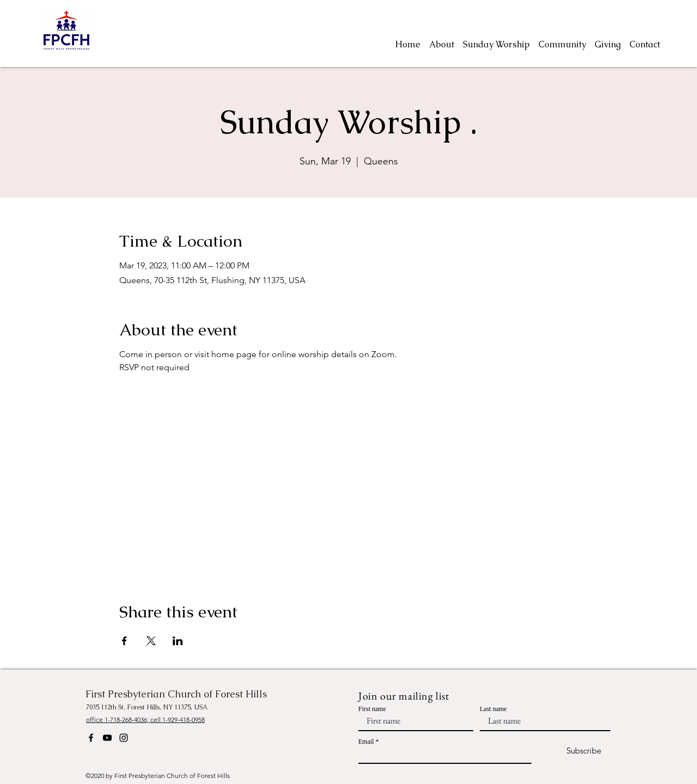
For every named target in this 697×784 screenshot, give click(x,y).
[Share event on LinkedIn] (178, 641)
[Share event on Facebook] (124, 641)
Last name (493, 709)
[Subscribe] (574, 751)
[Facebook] (91, 738)
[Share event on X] (151, 641)
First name (372, 709)
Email (366, 742)
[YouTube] (107, 738)
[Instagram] (124, 738)
